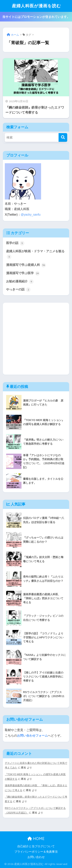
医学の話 (15, 243)
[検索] (63, 137)
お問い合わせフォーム (32, 736)
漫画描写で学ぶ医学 (23, 273)
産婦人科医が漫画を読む (37, 6)
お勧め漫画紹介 (20, 282)
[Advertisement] (36, 339)
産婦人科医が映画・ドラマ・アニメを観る (35, 254)
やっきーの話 (18, 290)
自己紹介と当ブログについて (36, 846)
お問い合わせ (36, 857)
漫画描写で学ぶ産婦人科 (26, 265)
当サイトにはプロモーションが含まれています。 (36, 17)
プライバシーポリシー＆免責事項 (36, 852)
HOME (36, 839)
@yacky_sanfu (31, 215)
